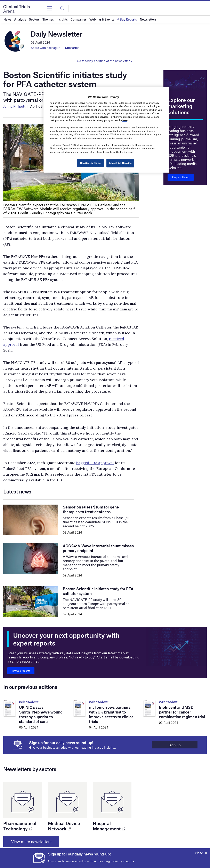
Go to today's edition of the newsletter (103, 61)
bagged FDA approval (95, 463)
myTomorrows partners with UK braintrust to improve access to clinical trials (112, 714)
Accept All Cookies (120, 163)
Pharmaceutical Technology (20, 826)
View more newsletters (31, 842)
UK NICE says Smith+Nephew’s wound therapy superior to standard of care (41, 714)
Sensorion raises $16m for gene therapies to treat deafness (91, 509)
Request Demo (181, 177)
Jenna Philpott (14, 106)
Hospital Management (109, 826)
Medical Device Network (64, 826)
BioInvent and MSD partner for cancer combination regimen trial (182, 712)
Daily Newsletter (29, 702)
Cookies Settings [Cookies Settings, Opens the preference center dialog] (90, 163)
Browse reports (21, 671)
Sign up (175, 745)
